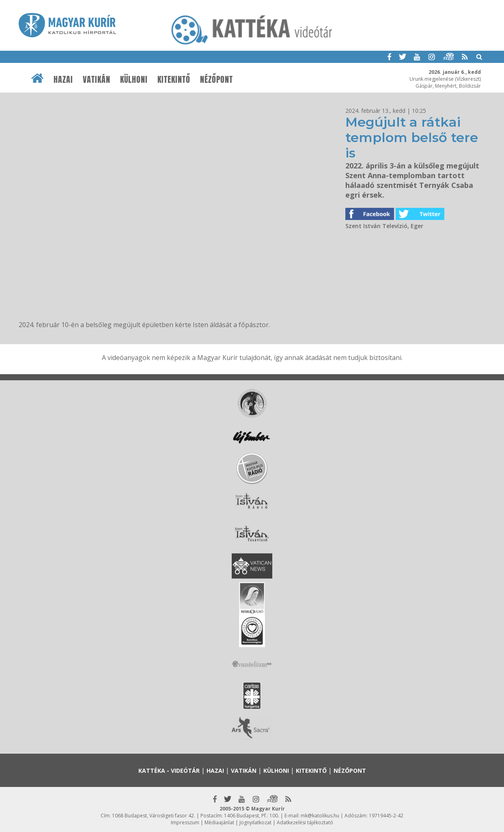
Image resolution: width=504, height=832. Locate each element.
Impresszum (185, 822)
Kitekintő (174, 80)
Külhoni (134, 80)
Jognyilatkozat (255, 822)
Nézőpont (216, 80)
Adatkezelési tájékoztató (305, 822)
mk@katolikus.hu (320, 816)
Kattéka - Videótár (169, 771)
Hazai (63, 80)
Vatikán (97, 80)
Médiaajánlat (219, 822)
